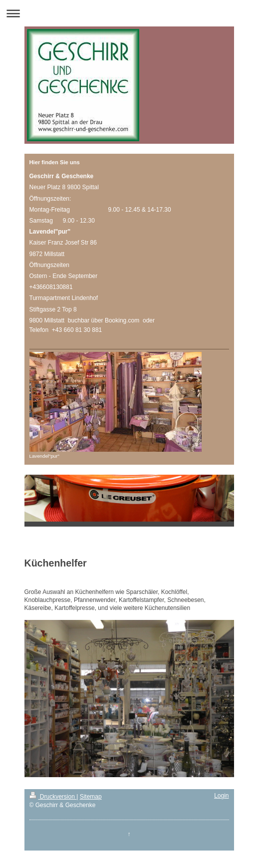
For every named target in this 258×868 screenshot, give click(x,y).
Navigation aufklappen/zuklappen (129, 13)
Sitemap (91, 797)
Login (221, 796)
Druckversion (53, 797)
